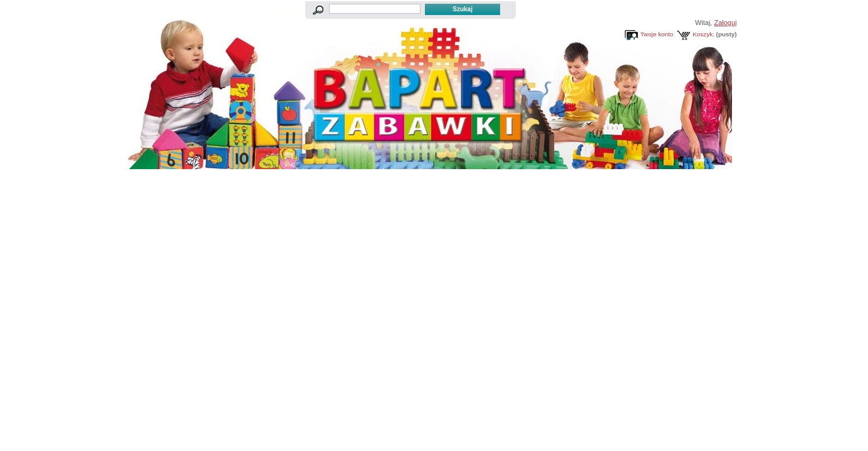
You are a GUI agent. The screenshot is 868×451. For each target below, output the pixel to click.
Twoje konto (657, 34)
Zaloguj (725, 23)
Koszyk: (703, 34)
